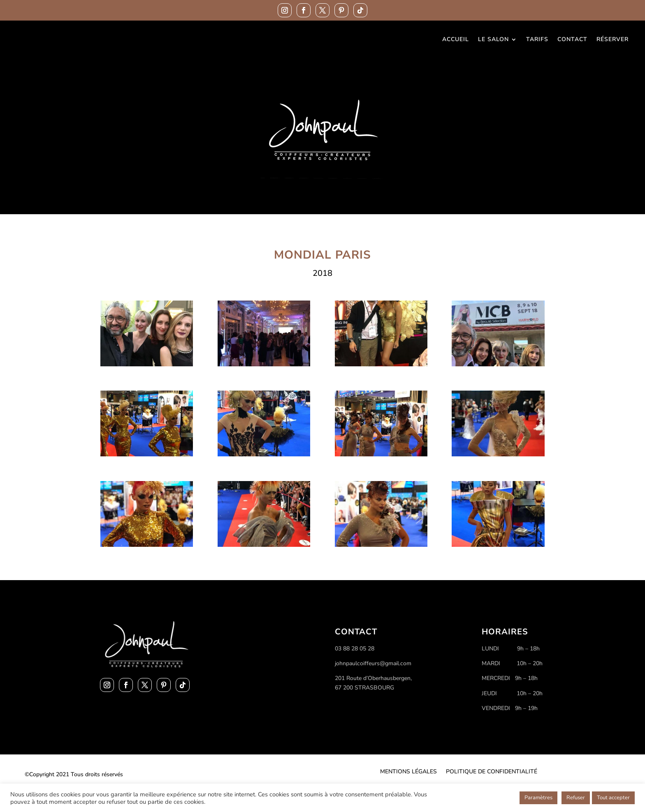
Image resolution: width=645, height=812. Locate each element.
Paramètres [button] (538, 798)
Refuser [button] (576, 798)
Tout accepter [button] (613, 798)
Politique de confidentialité (492, 772)
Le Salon (493, 40)
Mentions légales (408, 772)
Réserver (613, 40)
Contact (572, 40)
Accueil (456, 40)
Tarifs (537, 40)
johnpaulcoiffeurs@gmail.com (373, 663)
